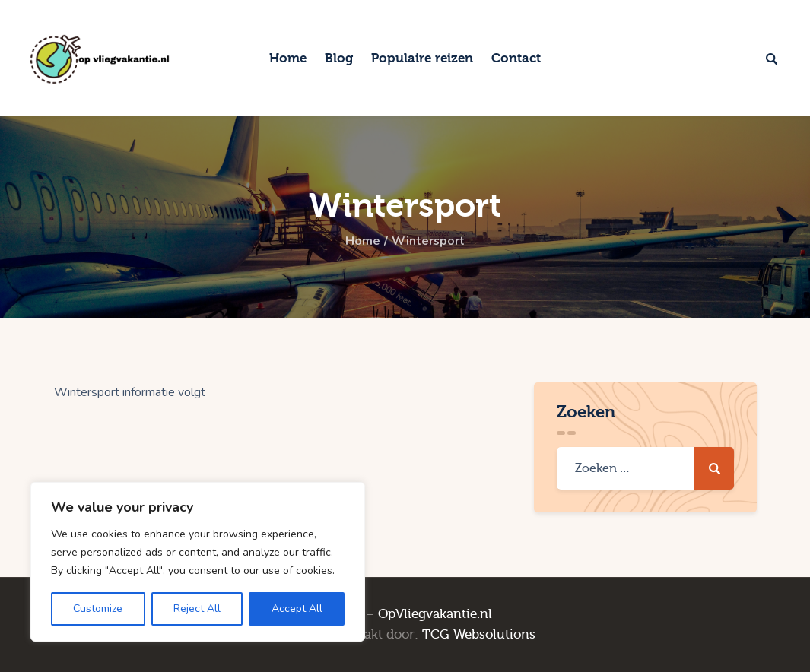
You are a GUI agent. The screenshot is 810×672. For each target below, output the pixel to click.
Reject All (197, 609)
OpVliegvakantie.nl (435, 614)
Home (363, 242)
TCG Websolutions (479, 634)
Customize (98, 609)
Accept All (297, 609)
